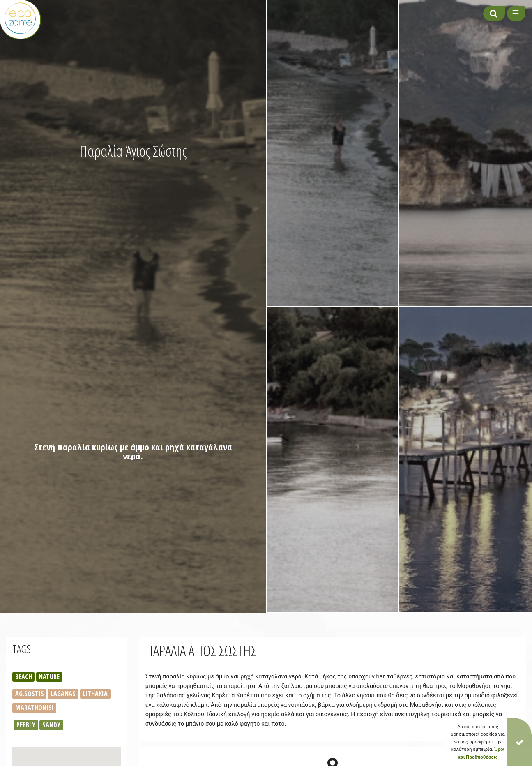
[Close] (519, 742)
